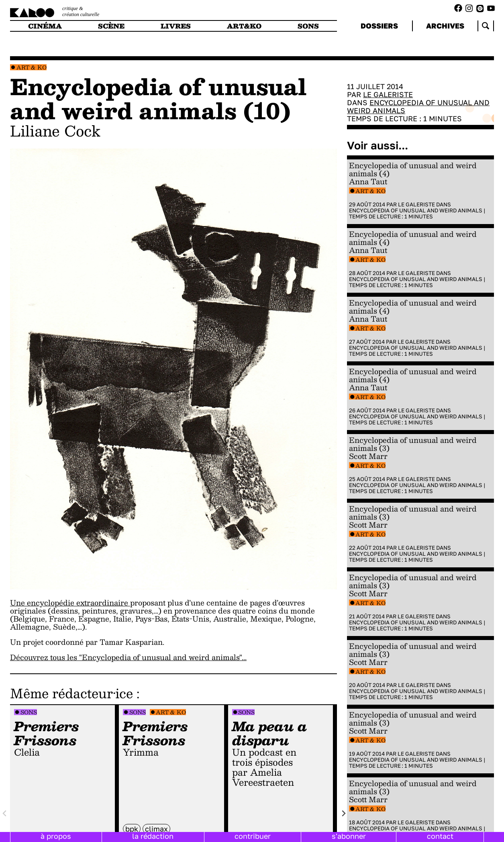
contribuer (253, 836)
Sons (29, 712)
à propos (56, 836)
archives (445, 26)
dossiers (379, 26)
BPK (132, 829)
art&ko (244, 26)
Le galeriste (388, 94)
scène (111, 26)
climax (156, 829)
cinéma (45, 26)
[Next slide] (344, 814)
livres (176, 26)
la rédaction (153, 836)
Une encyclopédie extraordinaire (70, 602)
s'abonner (349, 836)
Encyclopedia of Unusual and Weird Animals (418, 106)
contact (440, 836)
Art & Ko (32, 67)
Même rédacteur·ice (71, 693)
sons (308, 26)
